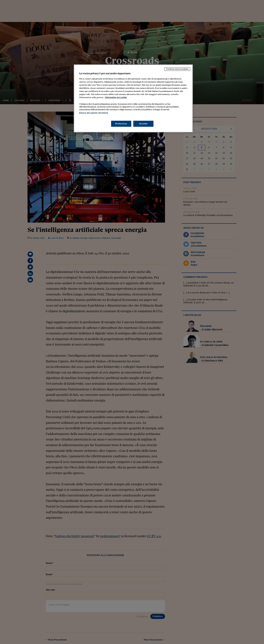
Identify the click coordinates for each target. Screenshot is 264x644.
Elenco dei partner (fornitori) (94, 113)
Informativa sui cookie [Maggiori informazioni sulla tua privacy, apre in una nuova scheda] (116, 97)
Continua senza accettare (177, 69)
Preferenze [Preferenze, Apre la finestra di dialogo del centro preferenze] (121, 124)
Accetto (143, 124)
